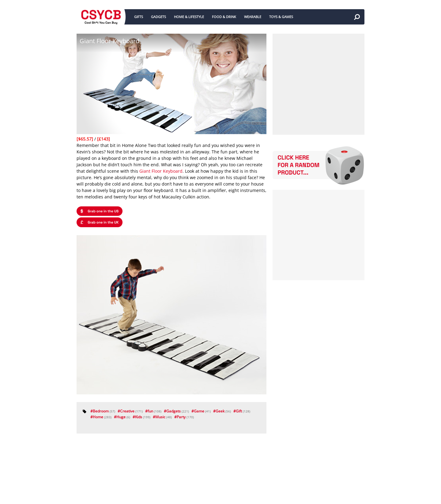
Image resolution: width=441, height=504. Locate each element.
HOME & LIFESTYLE (189, 17)
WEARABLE (253, 17)
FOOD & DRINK (224, 17)
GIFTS (139, 17)
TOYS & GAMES (281, 17)
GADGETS (158, 17)
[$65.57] (85, 139)
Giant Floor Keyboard (161, 171)
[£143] (104, 139)
